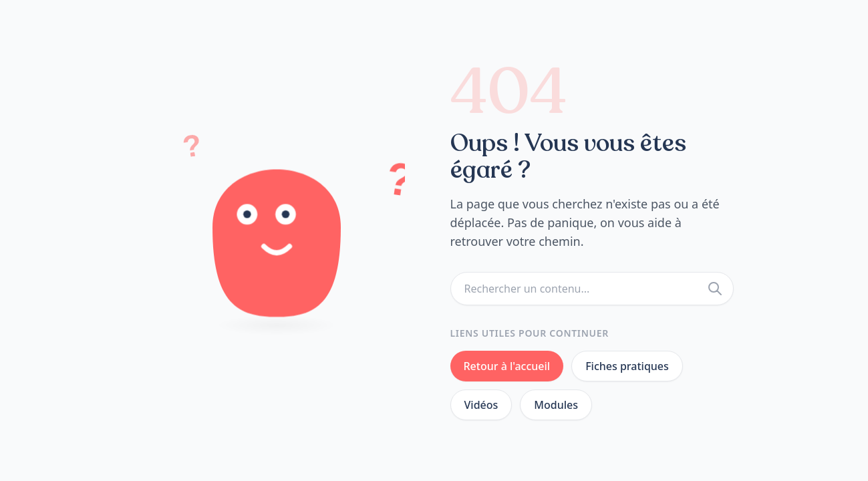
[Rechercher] (715, 289)
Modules (556, 405)
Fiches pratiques (627, 366)
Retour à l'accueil (507, 366)
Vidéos (481, 405)
